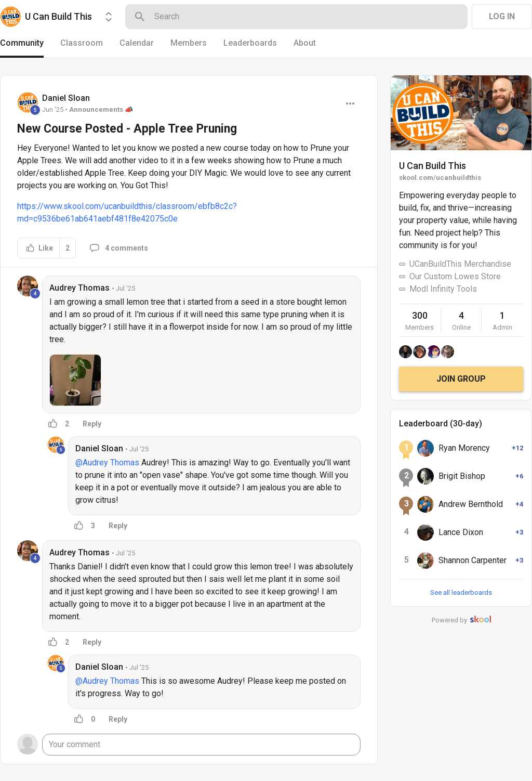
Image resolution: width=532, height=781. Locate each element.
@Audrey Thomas (107, 463)
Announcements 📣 (101, 109)
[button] (75, 380)
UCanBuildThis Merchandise (460, 264)
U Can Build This (433, 166)
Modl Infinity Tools (443, 289)
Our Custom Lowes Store (455, 276)
